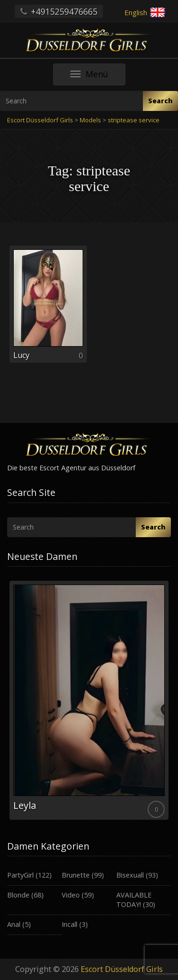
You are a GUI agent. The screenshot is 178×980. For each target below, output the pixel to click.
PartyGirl (20, 875)
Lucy (21, 355)
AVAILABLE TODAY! (134, 900)
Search (160, 101)
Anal (14, 924)
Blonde (18, 895)
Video (71, 895)
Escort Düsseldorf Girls (122, 969)
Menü (98, 77)
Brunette (76, 875)
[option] (89, 700)
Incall (70, 924)
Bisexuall (130, 875)
